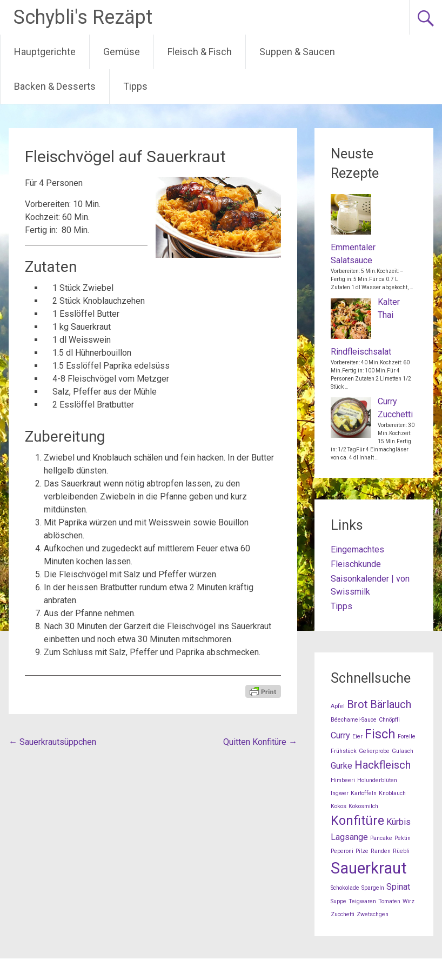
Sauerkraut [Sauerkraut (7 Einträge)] (369, 868)
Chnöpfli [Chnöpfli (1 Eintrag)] (389, 720)
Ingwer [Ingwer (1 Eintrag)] (340, 793)
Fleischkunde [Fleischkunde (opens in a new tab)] (356, 564)
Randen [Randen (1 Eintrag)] (381, 851)
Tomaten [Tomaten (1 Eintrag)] (389, 901)
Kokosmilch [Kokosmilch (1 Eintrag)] (363, 806)
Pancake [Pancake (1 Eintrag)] (381, 838)
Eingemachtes (357, 549)
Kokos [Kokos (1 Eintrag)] (339, 806)
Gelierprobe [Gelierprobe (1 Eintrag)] (374, 751)
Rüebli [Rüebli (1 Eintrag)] (401, 851)
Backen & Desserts (55, 86)
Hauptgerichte (45, 52)
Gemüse (122, 52)
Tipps (135, 86)
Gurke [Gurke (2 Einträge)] (341, 766)
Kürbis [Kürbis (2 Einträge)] (399, 822)
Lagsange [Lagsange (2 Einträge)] (349, 837)
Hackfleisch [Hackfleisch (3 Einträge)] (383, 765)
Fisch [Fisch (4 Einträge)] (380, 734)
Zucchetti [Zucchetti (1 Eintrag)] (343, 914)
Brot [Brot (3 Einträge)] (357, 704)
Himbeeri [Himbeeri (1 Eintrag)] (343, 780)
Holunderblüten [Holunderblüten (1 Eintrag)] (377, 780)
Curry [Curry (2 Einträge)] (340, 735)
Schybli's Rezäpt (83, 17)
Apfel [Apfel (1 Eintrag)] (338, 706)
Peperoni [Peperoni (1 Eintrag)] (342, 851)
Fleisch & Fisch (200, 52)
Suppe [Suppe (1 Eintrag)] (339, 901)
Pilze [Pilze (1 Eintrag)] (362, 851)
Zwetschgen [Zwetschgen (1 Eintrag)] (373, 914)
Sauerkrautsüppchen (52, 742)
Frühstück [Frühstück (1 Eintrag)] (344, 751)
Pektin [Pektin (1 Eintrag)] (403, 838)
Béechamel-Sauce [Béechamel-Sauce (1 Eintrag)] (354, 720)
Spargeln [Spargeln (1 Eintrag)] (373, 888)
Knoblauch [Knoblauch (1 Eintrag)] (392, 793)
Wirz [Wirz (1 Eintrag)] (408, 901)
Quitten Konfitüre (260, 742)
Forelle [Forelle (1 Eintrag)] (407, 736)
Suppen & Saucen (297, 52)
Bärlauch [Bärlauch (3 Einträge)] (391, 704)
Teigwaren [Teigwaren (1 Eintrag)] (362, 901)
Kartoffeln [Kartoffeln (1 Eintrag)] (364, 793)
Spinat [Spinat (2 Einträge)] (398, 887)
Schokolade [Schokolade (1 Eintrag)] (345, 888)
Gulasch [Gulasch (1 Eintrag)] (403, 751)
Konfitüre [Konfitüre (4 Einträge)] (357, 821)
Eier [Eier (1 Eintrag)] (357, 736)
